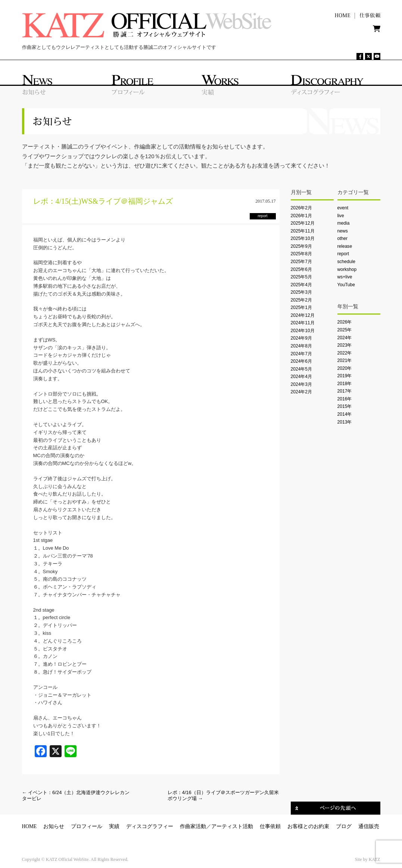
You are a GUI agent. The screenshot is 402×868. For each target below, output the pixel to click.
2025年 (345, 330)
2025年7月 (302, 262)
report (343, 254)
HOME (29, 826)
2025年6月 (302, 269)
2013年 (345, 422)
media (344, 223)
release (345, 246)
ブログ (344, 826)
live (341, 216)
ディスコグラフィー (150, 826)
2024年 (345, 338)
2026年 (345, 322)
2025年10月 (303, 238)
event (343, 208)
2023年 (345, 345)
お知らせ (54, 826)
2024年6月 (302, 361)
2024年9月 (302, 338)
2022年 (345, 353)
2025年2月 (302, 300)
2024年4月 (302, 377)
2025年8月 (302, 254)
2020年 (345, 368)
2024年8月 (302, 346)
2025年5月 (302, 277)
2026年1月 (302, 216)
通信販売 (369, 826)
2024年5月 (302, 369)
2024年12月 (303, 315)
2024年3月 (302, 384)
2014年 (345, 414)
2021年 (345, 360)
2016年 (345, 399)
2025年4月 (302, 285)
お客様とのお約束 (308, 826)
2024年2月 (302, 392)
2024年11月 (303, 323)
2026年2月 (302, 208)
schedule (346, 262)
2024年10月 (303, 331)
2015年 (345, 406)
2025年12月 (303, 223)
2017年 (345, 391)
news (343, 231)
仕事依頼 (270, 826)
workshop (347, 269)
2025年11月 (303, 231)
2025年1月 (302, 307)
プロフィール (87, 826)
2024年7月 (302, 354)
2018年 (345, 384)
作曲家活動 (193, 826)
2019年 (345, 376)
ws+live (345, 277)
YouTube (346, 285)
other (343, 238)
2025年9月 (302, 246)
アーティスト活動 (232, 826)
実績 (114, 826)
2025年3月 (302, 292)
